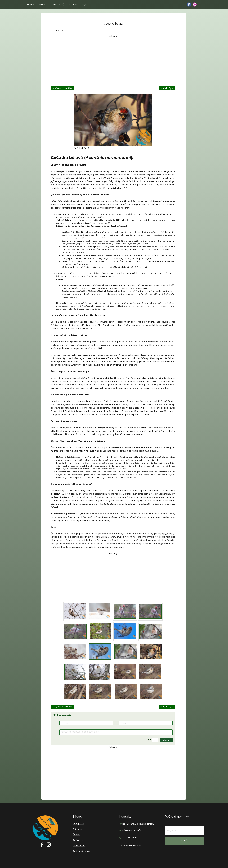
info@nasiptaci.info (131, 830)
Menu (42, 4)
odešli (185, 841)
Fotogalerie (78, 829)
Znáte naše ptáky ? (82, 851)
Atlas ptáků (58, 4)
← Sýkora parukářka (62, 88)
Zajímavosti (79, 840)
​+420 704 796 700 (128, 837)
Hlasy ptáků (79, 846)
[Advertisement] (113, 60)
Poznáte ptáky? (78, 4)
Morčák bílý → (167, 88)
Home (30, 4)
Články (76, 835)
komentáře (62, 715)
